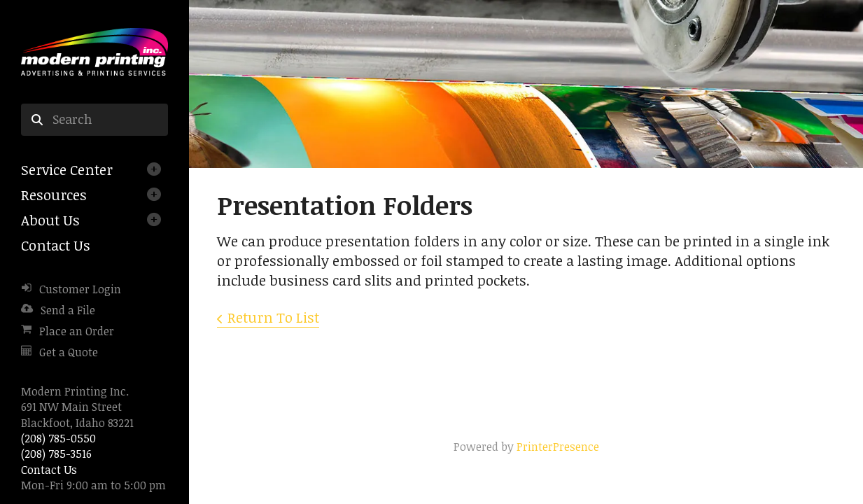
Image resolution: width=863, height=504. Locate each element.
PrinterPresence (558, 447)
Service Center (67, 169)
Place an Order (77, 331)
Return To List (273, 317)
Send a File (68, 310)
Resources (54, 195)
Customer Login (80, 289)
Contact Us (56, 245)
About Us (50, 220)
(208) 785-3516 (56, 454)
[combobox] (94, 120)
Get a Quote (69, 352)
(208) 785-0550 (58, 438)
